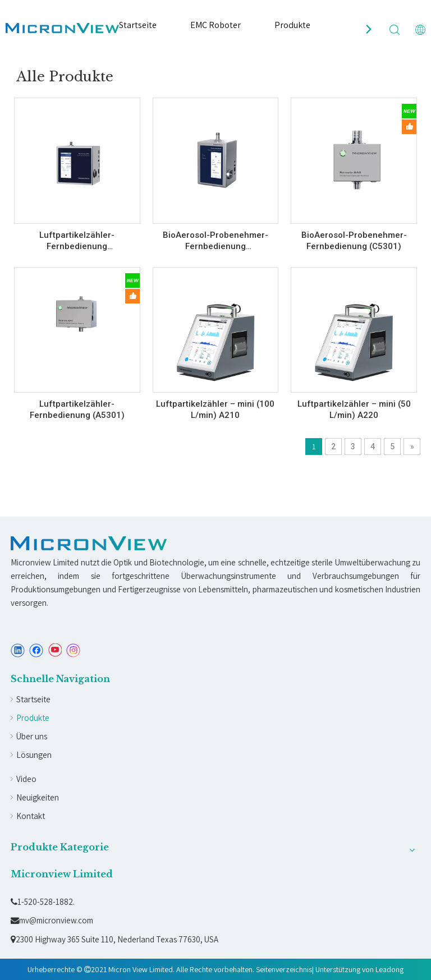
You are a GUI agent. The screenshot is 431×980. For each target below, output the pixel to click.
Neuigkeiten (38, 797)
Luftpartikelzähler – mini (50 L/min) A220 (354, 410)
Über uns (32, 736)
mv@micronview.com (52, 920)
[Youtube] (55, 650)
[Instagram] (74, 650)
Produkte (292, 25)
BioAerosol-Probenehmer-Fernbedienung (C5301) (354, 241)
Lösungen (34, 755)
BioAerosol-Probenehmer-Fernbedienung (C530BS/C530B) (215, 241)
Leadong (389, 969)
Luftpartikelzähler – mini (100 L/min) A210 (215, 410)
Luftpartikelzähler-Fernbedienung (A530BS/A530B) (77, 241)
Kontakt (31, 816)
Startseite (138, 25)
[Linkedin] (18, 650)
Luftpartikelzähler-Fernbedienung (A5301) (77, 410)
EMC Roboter (215, 25)
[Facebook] (36, 650)
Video (26, 779)
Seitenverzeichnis (284, 969)
